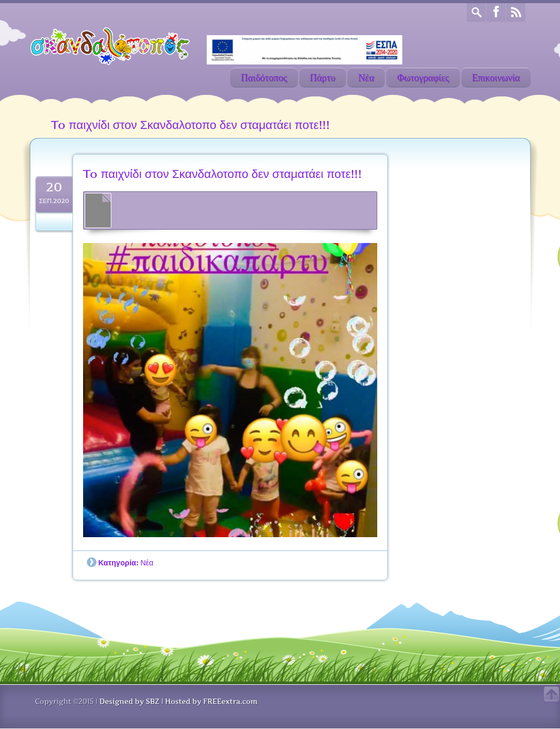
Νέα (366, 78)
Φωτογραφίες (423, 78)
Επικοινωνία (496, 78)
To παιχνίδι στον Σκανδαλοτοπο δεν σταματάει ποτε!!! (222, 174)
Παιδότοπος (264, 78)
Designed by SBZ (129, 701)
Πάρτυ (323, 78)
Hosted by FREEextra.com (211, 701)
